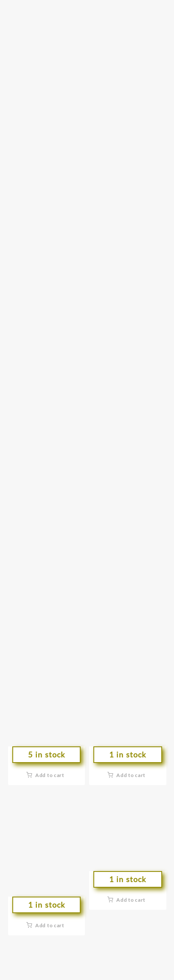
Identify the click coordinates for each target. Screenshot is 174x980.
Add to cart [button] (50, 775)
